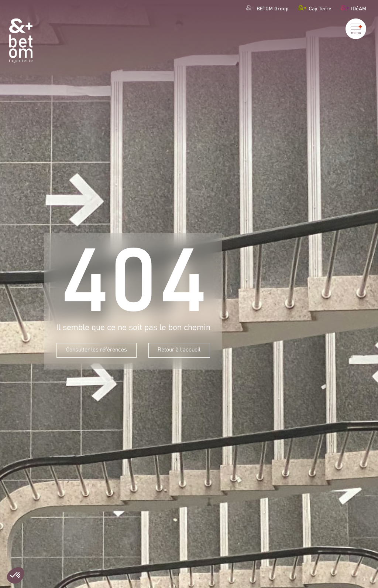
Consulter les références (97, 350)
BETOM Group (267, 8)
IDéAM (353, 8)
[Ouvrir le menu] (356, 29)
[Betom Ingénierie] (21, 41)
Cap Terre (315, 8)
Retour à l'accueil (179, 350)
